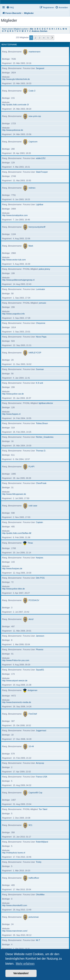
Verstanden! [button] (21, 973)
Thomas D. (41, 451)
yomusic (42, 303)
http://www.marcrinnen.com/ (15, 931)
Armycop (40, 763)
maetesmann (35, 52)
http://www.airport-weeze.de (15, 681)
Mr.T (38, 940)
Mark (31, 246)
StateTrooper (42, 172)
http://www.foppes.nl (11, 414)
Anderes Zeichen (40, 31)
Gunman (40, 369)
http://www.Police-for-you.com (16, 660)
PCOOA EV (34, 600)
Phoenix (40, 649)
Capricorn (33, 142)
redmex (32, 188)
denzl (31, 619)
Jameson (40, 636)
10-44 (31, 746)
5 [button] (48, 38)
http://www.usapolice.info (13, 314)
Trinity (39, 862)
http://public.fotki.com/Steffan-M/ (17, 533)
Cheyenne (41, 323)
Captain (39, 522)
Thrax (30, 543)
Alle (31, 29)
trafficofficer (34, 878)
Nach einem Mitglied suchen (15, 29)
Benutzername (9, 45)
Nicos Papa (41, 337)
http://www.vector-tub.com (14, 260)
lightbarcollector (46, 403)
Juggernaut (41, 730)
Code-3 (32, 91)
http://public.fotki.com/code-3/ (15, 105)
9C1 (30, 825)
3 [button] (39, 38)
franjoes (39, 558)
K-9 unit (39, 383)
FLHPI (31, 467)
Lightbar (40, 204)
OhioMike (40, 895)
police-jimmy (44, 269)
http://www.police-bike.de (13, 589)
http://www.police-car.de (13, 394)
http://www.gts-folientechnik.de (16, 79)
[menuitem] (10, 7)
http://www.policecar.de (13, 130)
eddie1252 (41, 158)
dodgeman (32, 690)
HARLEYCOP (35, 353)
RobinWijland (42, 842)
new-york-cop (35, 116)
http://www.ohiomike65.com (15, 905)
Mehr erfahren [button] (25, 964)
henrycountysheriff (37, 227)
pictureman (34, 917)
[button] (52, 38)
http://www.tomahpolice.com (15, 215)
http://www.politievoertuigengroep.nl (18, 280)
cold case (33, 506)
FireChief (33, 714)
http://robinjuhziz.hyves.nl (14, 853)
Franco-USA (42, 777)
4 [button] (44, 38)
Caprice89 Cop (35, 793)
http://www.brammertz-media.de (17, 702)
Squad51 (40, 670)
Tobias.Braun (42, 423)
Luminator (40, 289)
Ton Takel (43, 809)
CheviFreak (41, 483)
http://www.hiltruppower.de (14, 494)
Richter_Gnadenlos (45, 437)
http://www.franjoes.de (12, 568)
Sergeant (40, 68)
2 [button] (35, 38)
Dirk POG (40, 578)
